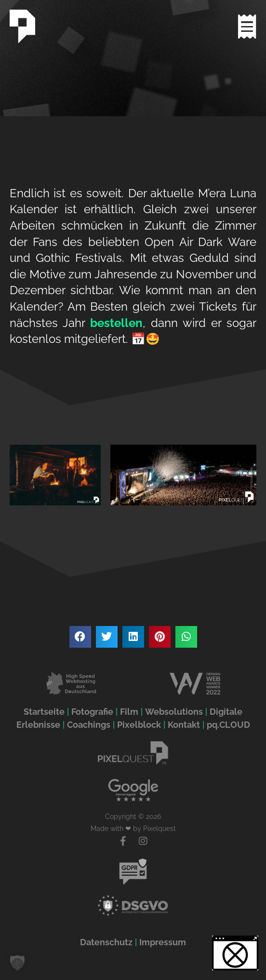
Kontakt (184, 725)
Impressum (163, 942)
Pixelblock (139, 725)
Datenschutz (106, 942)
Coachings (89, 725)
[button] (80, 637)
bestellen (116, 323)
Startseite (44, 712)
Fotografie (92, 712)
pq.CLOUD (228, 725)
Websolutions (174, 712)
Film (129, 712)
